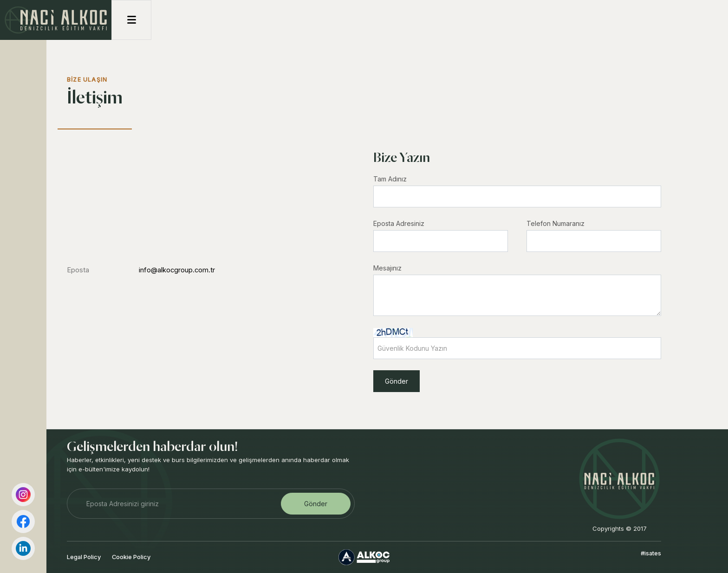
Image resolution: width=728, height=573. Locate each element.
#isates (651, 553)
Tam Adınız (390, 179)
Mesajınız (387, 268)
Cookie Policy (131, 557)
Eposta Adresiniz (399, 223)
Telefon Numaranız (556, 223)
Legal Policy (84, 557)
